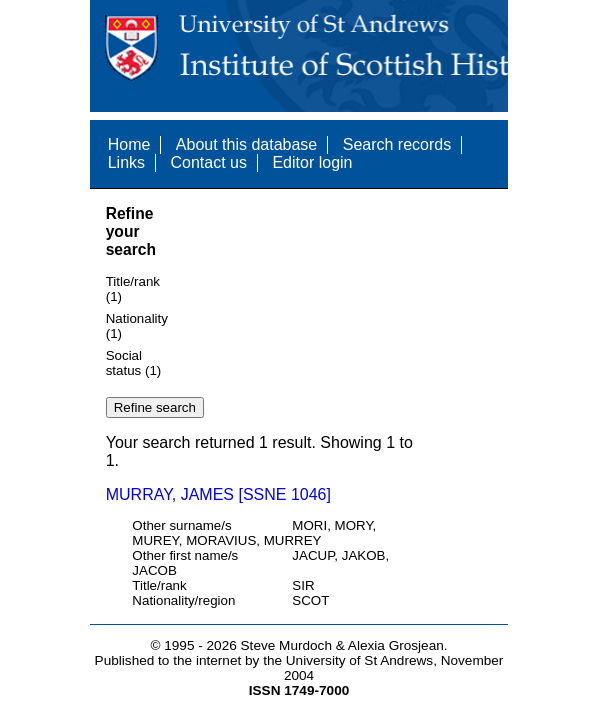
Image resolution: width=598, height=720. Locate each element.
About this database (246, 144)
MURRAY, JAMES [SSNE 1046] (218, 494)
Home (129, 144)
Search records (397, 144)
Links (126, 162)
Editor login (312, 162)
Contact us (209, 162)
